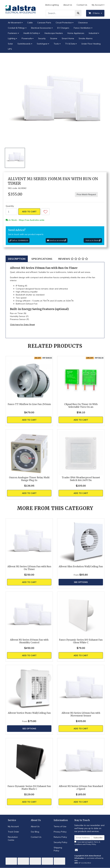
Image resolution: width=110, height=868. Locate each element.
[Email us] (76, 850)
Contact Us (82, 5)
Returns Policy (60, 837)
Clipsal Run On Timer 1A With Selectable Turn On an (81, 406)
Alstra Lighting (52, 5)
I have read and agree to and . (87, 843)
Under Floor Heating (91, 44)
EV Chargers (63, 28)
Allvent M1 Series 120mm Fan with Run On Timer (29, 568)
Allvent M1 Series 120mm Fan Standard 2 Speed (81, 788)
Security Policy (60, 842)
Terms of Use (60, 826)
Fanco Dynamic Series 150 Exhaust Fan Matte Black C (29, 788)
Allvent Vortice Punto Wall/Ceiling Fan (29, 713)
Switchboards (24, 44)
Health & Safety (31, 33)
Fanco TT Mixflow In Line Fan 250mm (29, 404)
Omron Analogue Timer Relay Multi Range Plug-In (29, 479)
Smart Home (68, 38)
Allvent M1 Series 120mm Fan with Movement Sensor (81, 714)
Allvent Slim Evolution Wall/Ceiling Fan (81, 566)
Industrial (93, 33)
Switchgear (42, 44)
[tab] (17, 259)
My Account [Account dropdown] (97, 5)
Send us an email (57, 240)
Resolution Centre (13, 838)
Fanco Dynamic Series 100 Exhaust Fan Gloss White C (81, 641)
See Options (81, 582)
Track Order (13, 832)
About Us (68, 5)
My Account (13, 826)
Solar (10, 44)
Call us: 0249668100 (19, 240)
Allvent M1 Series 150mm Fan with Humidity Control (29, 641)
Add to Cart (29, 212)
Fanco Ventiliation (82, 28)
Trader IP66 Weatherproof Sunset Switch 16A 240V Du (81, 479)
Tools (56, 44)
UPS (10, 49)
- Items (94, 13)
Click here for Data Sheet (22, 325)
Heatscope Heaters (54, 33)
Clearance (83, 23)
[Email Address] (83, 838)
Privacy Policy (60, 832)
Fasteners (13, 33)
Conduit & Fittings (16, 28)
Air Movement (14, 23)
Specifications (42, 259)
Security (42, 38)
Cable (30, 23)
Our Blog (35, 832)
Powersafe (27, 38)
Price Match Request (86, 194)
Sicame (54, 38)
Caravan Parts (44, 23)
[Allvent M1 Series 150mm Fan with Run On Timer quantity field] (11, 212)
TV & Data (70, 44)
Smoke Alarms (86, 38)
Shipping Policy (58, 849)
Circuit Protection (64, 23)
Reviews (73, 259)
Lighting (12, 38)
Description (17, 259)
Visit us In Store (93, 240)
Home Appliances (76, 33)
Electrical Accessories (41, 28)
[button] (45, 212)
